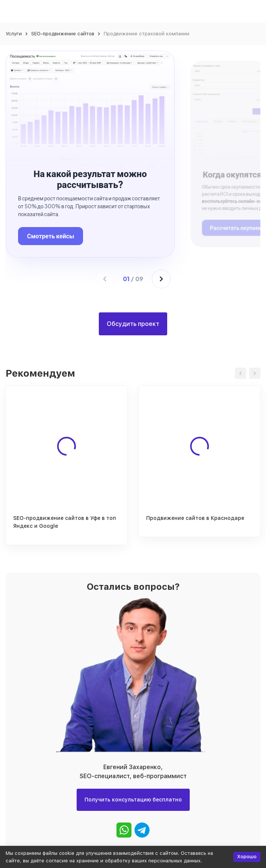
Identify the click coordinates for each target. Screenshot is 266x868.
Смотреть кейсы (51, 236)
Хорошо (247, 857)
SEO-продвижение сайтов (63, 34)
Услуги (14, 34)
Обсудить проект (133, 324)
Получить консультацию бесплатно (133, 800)
